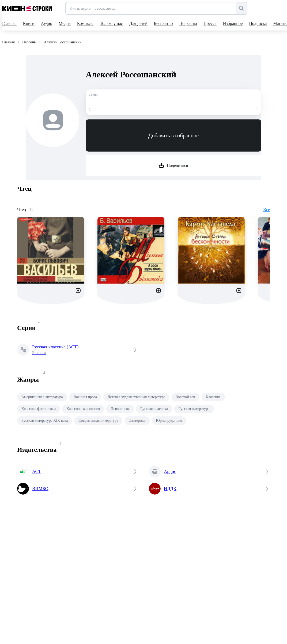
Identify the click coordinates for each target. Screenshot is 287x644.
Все (267, 210)
